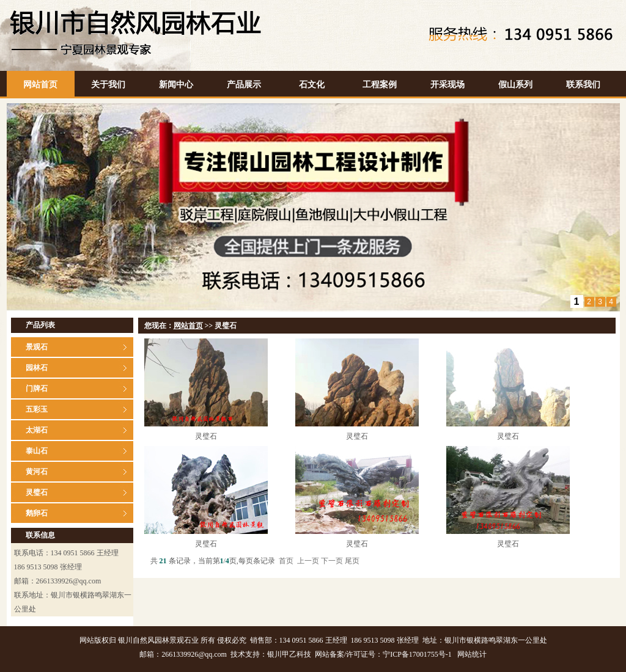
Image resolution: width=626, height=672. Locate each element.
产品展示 (244, 85)
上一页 (308, 561)
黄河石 (37, 472)
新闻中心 (176, 85)
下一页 (332, 561)
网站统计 (472, 654)
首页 (286, 561)
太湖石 (37, 430)
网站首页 (40, 85)
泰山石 (37, 451)
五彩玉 (37, 409)
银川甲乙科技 (289, 654)
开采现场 (447, 85)
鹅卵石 (37, 513)
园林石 (37, 368)
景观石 (37, 347)
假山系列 (515, 85)
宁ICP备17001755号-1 (417, 654)
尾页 (352, 561)
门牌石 (37, 389)
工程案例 (380, 85)
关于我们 (108, 85)
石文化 (312, 85)
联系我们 (583, 85)
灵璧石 (37, 492)
